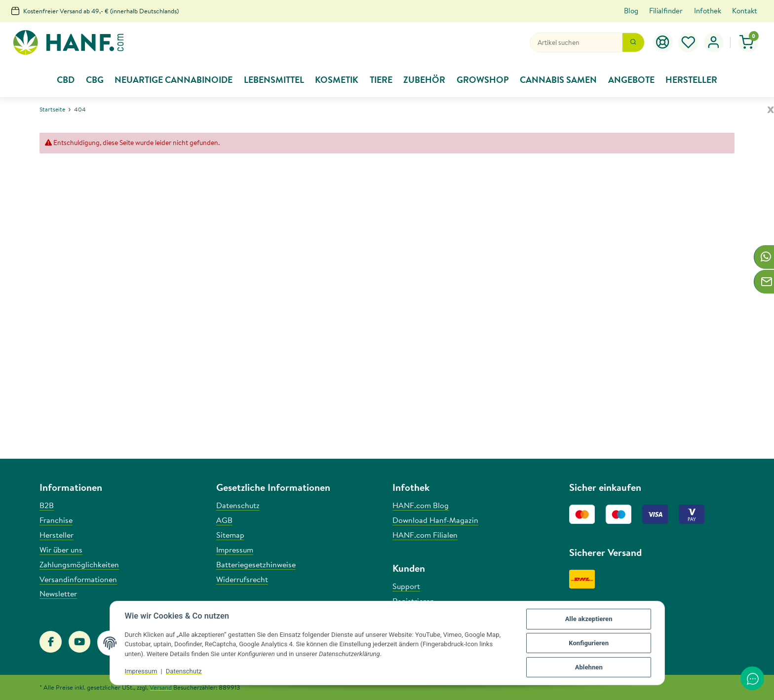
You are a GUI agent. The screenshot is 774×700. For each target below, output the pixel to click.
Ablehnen (589, 667)
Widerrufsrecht (242, 579)
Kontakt (745, 11)
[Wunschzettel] (689, 42)
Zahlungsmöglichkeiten (79, 564)
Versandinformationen (78, 579)
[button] (714, 42)
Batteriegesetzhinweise (256, 564)
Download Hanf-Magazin (435, 520)
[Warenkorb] (749, 42)
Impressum (141, 671)
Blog (631, 11)
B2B (47, 505)
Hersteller (57, 535)
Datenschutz (184, 671)
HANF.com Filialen (425, 535)
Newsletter (58, 593)
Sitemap (230, 535)
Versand (161, 687)
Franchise (56, 520)
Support (406, 586)
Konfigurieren (589, 643)
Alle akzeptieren (589, 619)
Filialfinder (666, 11)
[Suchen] (576, 42)
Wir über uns (61, 550)
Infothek (708, 11)
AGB (224, 520)
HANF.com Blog (421, 505)
